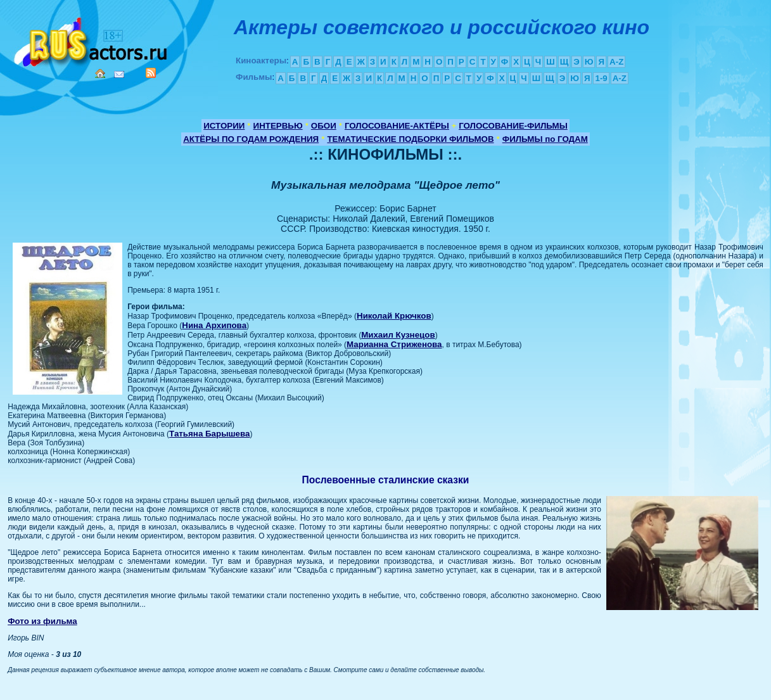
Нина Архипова (214, 325)
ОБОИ (324, 126)
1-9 (601, 78)
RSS (151, 73)
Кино (92, 40)
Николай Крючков (394, 316)
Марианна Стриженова (394, 344)
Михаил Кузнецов (398, 335)
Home (100, 73)
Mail (119, 74)
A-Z (616, 62)
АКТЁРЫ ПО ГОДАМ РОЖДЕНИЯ (251, 139)
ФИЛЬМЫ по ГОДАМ (545, 139)
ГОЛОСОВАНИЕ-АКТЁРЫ (397, 126)
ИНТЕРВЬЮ (278, 126)
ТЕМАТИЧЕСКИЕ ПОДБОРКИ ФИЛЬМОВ (410, 139)
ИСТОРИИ (224, 126)
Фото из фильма (42, 621)
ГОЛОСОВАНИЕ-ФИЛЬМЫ (513, 126)
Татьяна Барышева (209, 434)
